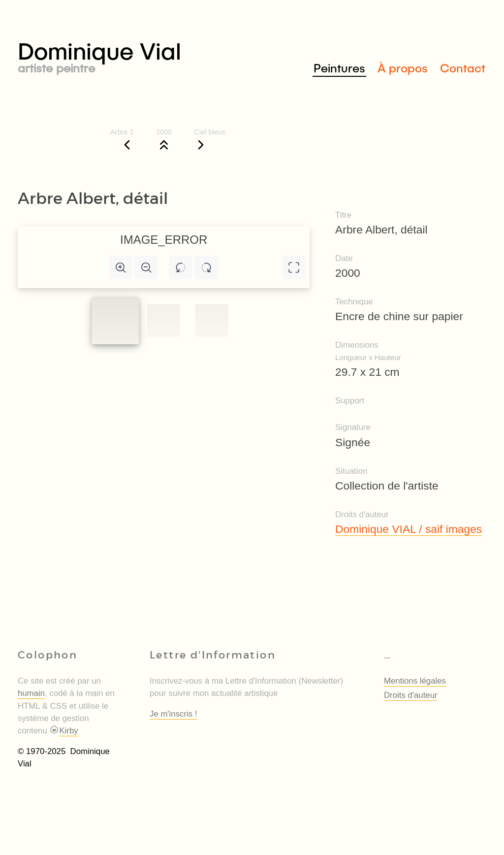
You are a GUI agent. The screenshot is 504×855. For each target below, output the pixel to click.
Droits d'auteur (411, 695)
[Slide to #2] (212, 321)
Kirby (63, 731)
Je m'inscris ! (173, 714)
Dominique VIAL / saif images (409, 529)
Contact (463, 68)
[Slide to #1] (115, 321)
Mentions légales (415, 681)
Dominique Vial (135, 55)
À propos (403, 68)
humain (31, 693)
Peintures (339, 68)
